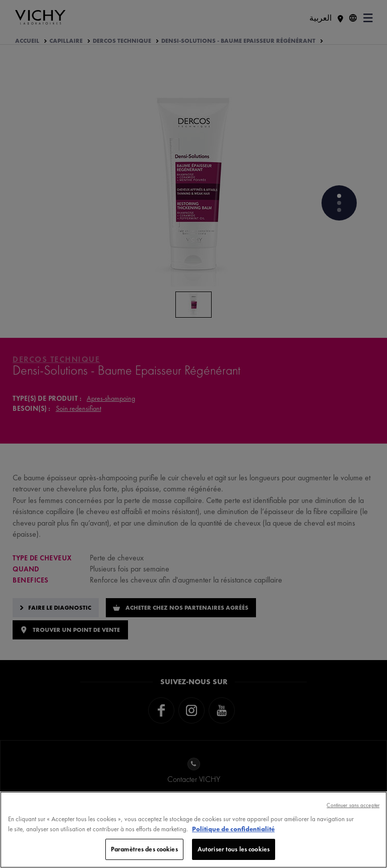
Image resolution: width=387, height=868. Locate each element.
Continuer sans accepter (353, 806)
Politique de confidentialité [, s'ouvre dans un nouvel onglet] (233, 829)
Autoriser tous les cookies (234, 850)
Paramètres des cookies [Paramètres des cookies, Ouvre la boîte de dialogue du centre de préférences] (144, 850)
